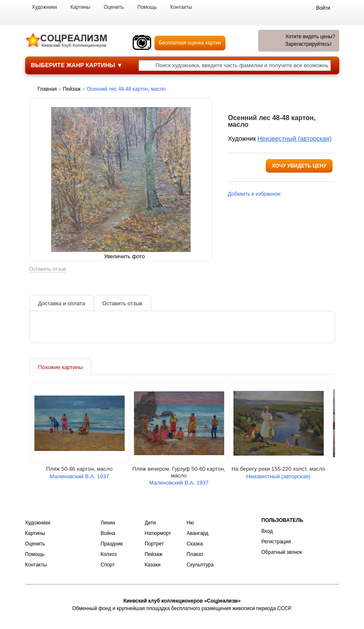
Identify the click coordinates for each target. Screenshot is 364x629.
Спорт (108, 565)
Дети (151, 523)
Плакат (195, 554)
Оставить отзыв (48, 270)
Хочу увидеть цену (299, 166)
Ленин (108, 523)
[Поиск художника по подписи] (147, 66)
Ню (191, 523)
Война (108, 533)
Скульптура (200, 565)
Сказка (195, 544)
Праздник (112, 544)
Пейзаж (154, 554)
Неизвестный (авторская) (295, 138)
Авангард (198, 533)
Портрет (155, 544)
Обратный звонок (282, 552)
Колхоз (109, 554)
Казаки (153, 565)
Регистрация (276, 542)
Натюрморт (158, 533)
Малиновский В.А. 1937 (79, 477)
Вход (267, 531)
